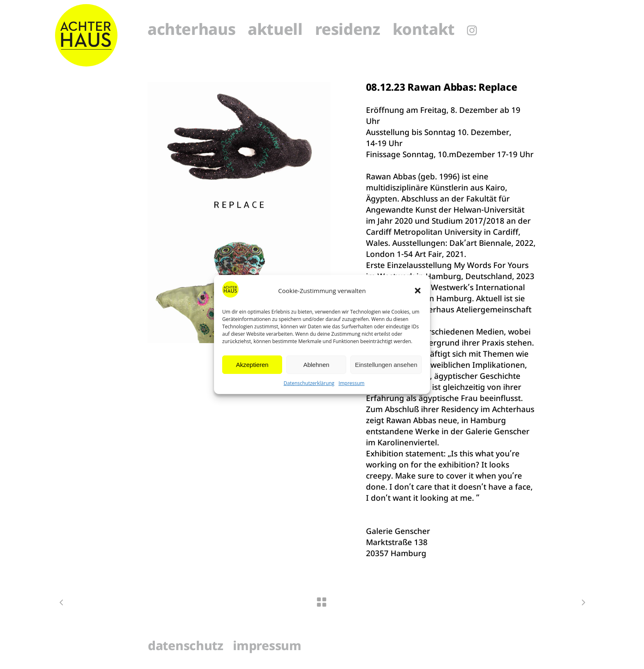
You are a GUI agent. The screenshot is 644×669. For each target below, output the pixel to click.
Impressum (351, 383)
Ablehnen (316, 365)
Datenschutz (186, 647)
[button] (418, 291)
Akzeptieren (252, 365)
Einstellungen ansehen (386, 365)
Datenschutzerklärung (309, 383)
